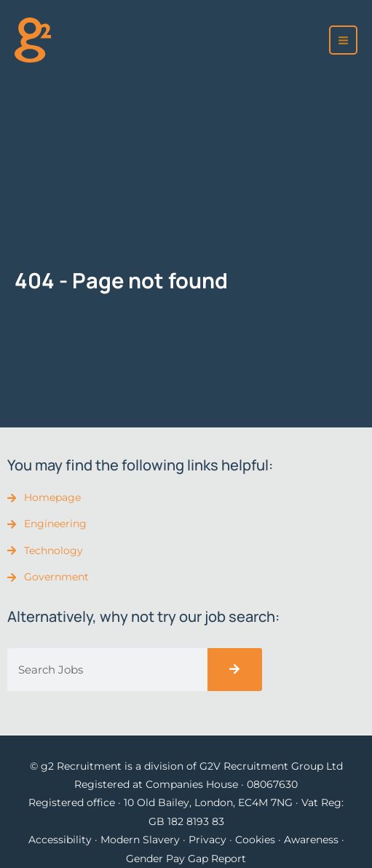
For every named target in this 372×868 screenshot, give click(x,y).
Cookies (255, 840)
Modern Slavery (140, 840)
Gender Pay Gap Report (186, 859)
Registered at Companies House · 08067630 (186, 784)
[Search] (235, 670)
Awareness (311, 840)
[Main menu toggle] (344, 40)
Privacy (207, 840)
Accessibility (60, 840)
